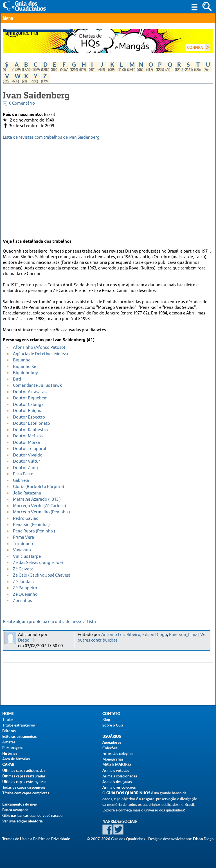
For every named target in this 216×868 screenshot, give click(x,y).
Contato (111, 714)
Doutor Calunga (28, 405)
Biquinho (22, 360)
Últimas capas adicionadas (24, 770)
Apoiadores (112, 742)
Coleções (110, 748)
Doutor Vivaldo (28, 455)
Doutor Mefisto (28, 436)
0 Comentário (22, 103)
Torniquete (24, 544)
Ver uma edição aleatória (22, 821)
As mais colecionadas (120, 776)
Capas (8, 765)
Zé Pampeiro (25, 588)
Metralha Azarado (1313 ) (37, 499)
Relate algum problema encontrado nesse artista (49, 622)
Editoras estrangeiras (20, 736)
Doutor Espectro (29, 417)
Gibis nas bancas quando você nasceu (32, 815)
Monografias (113, 759)
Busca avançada (15, 810)
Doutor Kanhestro (30, 430)
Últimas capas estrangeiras (24, 782)
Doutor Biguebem (30, 398)
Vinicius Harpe (27, 556)
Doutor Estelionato (31, 423)
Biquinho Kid (25, 367)
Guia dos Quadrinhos (128, 793)
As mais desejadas (117, 782)
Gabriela (21, 481)
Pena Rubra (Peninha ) (34, 531)
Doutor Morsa (26, 443)
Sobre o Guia (113, 725)
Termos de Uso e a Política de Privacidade (36, 839)
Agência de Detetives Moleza (40, 354)
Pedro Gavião (26, 519)
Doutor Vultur (27, 461)
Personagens (13, 748)
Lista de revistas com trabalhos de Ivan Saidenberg (51, 137)
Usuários (112, 737)
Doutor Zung (25, 468)
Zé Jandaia (23, 582)
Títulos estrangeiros (19, 725)
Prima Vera (23, 537)
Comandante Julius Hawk (37, 385)
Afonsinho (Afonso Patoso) (39, 348)
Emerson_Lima (183, 635)
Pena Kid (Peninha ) (31, 525)
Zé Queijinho (25, 594)
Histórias (10, 753)
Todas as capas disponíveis (24, 787)
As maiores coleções (119, 787)
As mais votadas (116, 770)
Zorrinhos (22, 601)
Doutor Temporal (30, 449)
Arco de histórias (16, 759)
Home (8, 714)
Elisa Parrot (24, 474)
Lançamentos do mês (20, 804)
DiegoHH (27, 640)
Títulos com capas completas (26, 793)
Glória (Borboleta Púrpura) (39, 487)
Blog (106, 719)
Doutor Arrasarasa (31, 392)
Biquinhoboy (25, 373)
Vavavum (22, 550)
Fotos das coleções (118, 754)
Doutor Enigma (28, 411)
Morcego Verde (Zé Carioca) (40, 506)
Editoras (9, 731)
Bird (17, 379)
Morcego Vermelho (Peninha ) (41, 512)
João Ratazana (27, 493)
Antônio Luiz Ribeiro (121, 635)
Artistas (9, 742)
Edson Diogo (155, 635)
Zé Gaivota (23, 569)
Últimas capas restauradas (24, 776)
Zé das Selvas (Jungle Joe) (38, 563)
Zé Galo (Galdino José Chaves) (42, 575)
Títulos (8, 719)
